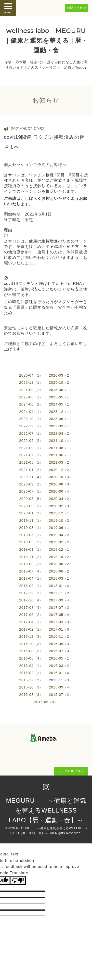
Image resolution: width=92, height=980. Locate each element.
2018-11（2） (31, 557)
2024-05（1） (61, 404)
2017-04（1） (31, 622)
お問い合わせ (77, 8)
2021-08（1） (61, 448)
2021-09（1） (31, 448)
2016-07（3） (61, 651)
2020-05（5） (31, 499)
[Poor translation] (18, 880)
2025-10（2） (61, 382)
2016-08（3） (31, 651)
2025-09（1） (31, 390)
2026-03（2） (61, 375)
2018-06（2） (61, 571)
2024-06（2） (31, 404)
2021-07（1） (31, 455)
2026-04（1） (31, 375)
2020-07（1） (31, 491)
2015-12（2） (31, 680)
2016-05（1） (61, 658)
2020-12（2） (61, 470)
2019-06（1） (61, 528)
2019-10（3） (61, 521)
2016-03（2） (61, 666)
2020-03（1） (31, 506)
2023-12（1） (61, 412)
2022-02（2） (31, 441)
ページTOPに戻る (71, 771)
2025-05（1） (61, 397)
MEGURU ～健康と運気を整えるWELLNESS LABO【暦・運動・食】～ (46, 810)
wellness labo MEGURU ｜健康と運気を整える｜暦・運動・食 (46, 40)
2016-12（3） (31, 636)
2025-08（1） (61, 390)
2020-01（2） (31, 513)
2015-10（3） (31, 687)
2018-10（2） (61, 557)
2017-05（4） (61, 615)
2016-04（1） (31, 666)
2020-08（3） (61, 484)
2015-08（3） (31, 695)
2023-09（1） (61, 419)
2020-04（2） (61, 499)
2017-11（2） (61, 593)
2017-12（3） (31, 593)
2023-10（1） (31, 419)
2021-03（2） (61, 462)
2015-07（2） (61, 695)
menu (8, 8)
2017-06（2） (31, 615)
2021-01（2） (31, 470)
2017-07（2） (61, 608)
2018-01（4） (61, 586)
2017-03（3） (61, 622)
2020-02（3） (61, 506)
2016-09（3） (61, 644)
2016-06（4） (31, 658)
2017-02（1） (31, 629)
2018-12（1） (61, 549)
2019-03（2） (31, 542)
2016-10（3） (31, 644)
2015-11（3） (61, 680)
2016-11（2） (61, 636)
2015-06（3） (46, 702)
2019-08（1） (31, 528)
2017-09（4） (61, 600)
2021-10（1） (61, 441)
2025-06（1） (31, 397)
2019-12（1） (61, 513)
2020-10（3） (61, 477)
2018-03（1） (61, 578)
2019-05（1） (31, 535)
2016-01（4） (61, 673)
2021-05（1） (31, 462)
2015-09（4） (61, 687)
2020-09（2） (31, 484)
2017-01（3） (61, 629)
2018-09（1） (31, 564)
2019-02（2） (61, 542)
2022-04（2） (61, 433)
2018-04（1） (31, 578)
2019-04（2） (61, 535)
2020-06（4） (61, 491)
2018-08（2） (61, 564)
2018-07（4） (31, 571)
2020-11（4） (31, 477)
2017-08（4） (31, 608)
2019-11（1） (31, 521)
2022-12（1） (31, 426)
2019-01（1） (31, 549)
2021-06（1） (61, 455)
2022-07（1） (31, 433)
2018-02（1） (31, 586)
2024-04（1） (31, 412)
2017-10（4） (31, 600)
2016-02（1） (31, 673)
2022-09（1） (61, 426)
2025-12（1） (31, 382)
